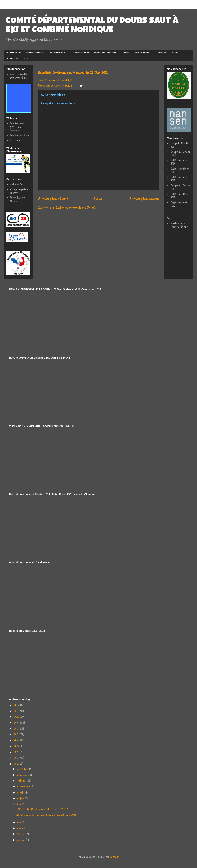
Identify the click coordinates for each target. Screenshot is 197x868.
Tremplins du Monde (18, 199)
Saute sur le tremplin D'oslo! (180, 225)
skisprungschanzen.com (20, 191)
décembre (23, 769)
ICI (70, 80)
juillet (21, 798)
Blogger (115, 857)
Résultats (162, 53)
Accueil (99, 198)
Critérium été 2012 (179, 204)
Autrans (15, 140)
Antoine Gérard (19, 184)
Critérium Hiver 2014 (180, 170)
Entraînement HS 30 (57, 53)
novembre (23, 775)
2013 (17, 758)
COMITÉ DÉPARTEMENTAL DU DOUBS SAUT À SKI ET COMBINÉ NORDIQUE (92, 26)
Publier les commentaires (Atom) (76, 208)
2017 (17, 735)
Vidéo (26, 58)
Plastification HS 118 (144, 53)
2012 (17, 764)
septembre (24, 787)
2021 (17, 711)
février (22, 834)
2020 (17, 717)
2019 (17, 723)
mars (21, 828)
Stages (175, 53)
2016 (17, 740)
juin (20, 804)
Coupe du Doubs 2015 (180, 153)
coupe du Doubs (13, 53)
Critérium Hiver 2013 (180, 196)
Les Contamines (19, 135)
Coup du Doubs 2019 (180, 145)
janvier (22, 840)
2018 (17, 729)
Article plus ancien (144, 198)
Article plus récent (53, 198)
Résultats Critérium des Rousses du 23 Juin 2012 (46, 815)
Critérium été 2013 (179, 179)
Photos (126, 53)
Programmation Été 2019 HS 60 (19, 76)
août (21, 793)
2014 (17, 752)
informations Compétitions (106, 53)
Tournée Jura (12, 58)
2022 (17, 705)
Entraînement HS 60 (80, 53)
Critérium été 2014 (179, 162)
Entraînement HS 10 (35, 53)
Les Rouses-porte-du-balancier (18, 127)
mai (20, 822)
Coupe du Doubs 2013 (180, 187)
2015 (17, 746)
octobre (22, 781)
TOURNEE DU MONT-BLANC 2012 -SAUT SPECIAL (43, 809)
